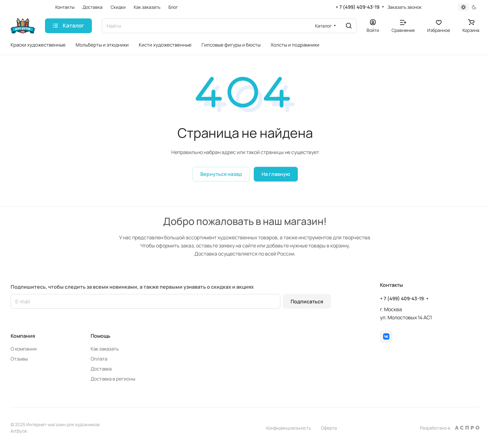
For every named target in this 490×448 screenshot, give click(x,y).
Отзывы (19, 359)
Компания (23, 336)
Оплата (99, 359)
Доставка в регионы (113, 379)
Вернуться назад (221, 174)
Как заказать (105, 349)
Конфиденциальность (289, 428)
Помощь (100, 336)
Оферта (329, 428)
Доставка (101, 369)
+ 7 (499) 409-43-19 (357, 7)
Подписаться (307, 301)
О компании (24, 349)
